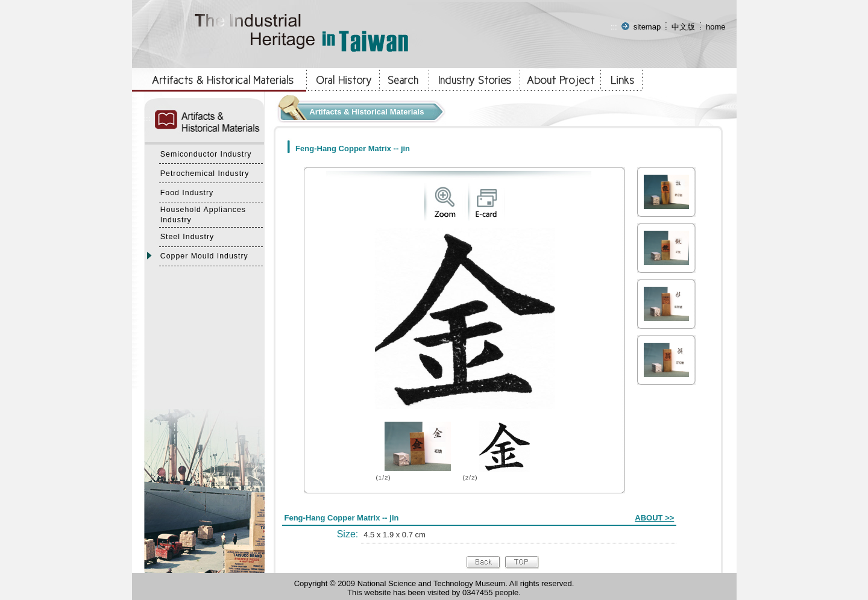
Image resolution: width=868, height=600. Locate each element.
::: (614, 27)
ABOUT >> (654, 518)
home (716, 27)
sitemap (647, 27)
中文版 (683, 27)
